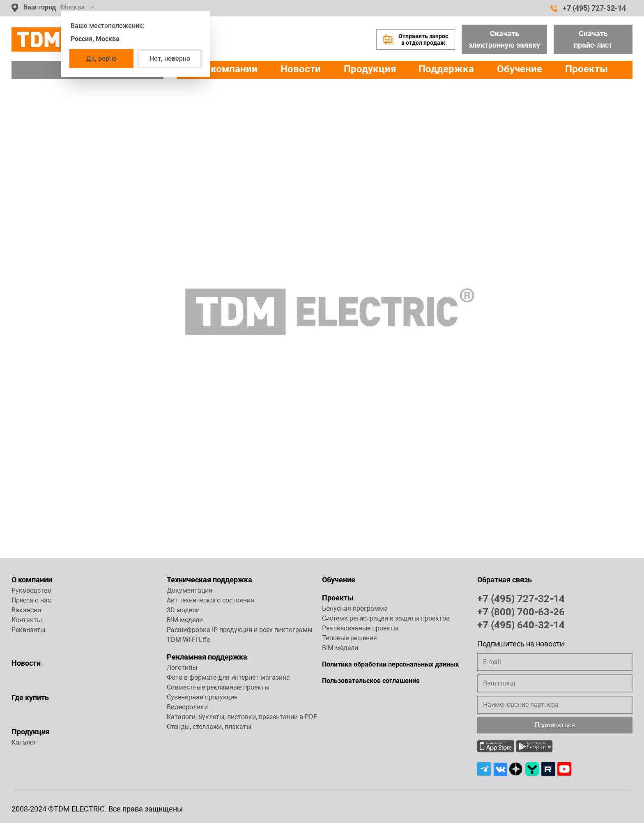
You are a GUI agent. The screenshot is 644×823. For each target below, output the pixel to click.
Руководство (31, 590)
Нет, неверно (170, 59)
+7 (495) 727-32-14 (588, 8)
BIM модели (185, 620)
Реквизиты (28, 630)
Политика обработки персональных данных (390, 664)
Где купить (30, 698)
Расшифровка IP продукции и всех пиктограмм (240, 630)
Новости (301, 69)
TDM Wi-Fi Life (188, 640)
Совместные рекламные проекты (218, 687)
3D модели (183, 610)
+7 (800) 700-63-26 (521, 612)
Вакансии (26, 610)
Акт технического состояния (210, 600)
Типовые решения (350, 638)
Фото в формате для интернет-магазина (228, 677)
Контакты (27, 620)
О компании (32, 580)
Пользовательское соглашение (371, 681)
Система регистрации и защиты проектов (386, 618)
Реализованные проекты (360, 628)
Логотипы (182, 668)
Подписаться (555, 725)
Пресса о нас (31, 600)
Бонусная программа (355, 608)
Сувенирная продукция (202, 697)
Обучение (520, 69)
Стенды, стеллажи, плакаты (209, 727)
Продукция (370, 69)
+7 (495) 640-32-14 (521, 625)
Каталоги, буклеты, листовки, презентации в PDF (242, 717)
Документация (190, 590)
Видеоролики (187, 707)
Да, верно (101, 59)
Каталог (24, 742)
